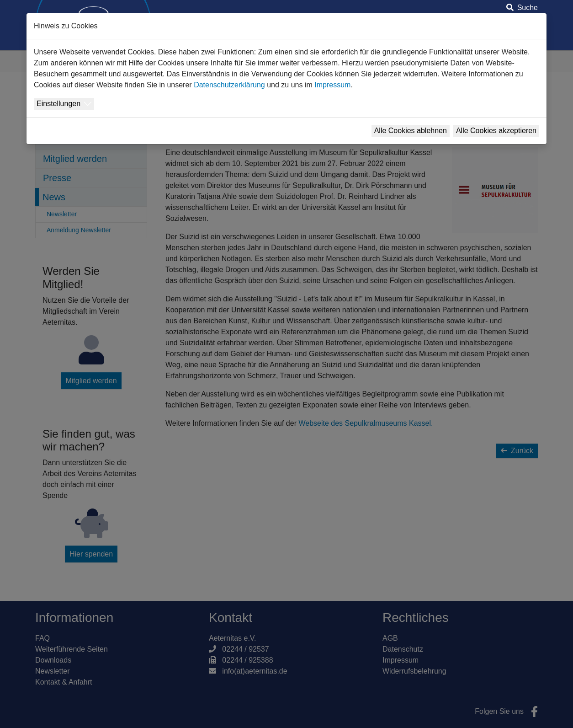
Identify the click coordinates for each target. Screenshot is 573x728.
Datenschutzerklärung (229, 85)
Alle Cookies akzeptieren (496, 131)
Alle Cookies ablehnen (411, 131)
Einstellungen (58, 104)
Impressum (332, 85)
